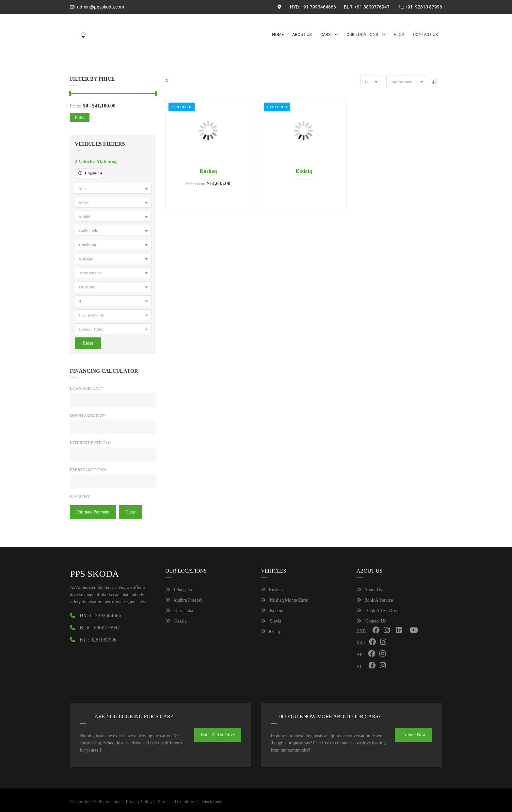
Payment (80, 497)
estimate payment (93, 512)
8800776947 (107, 628)
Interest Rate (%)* (90, 442)
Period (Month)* (88, 470)
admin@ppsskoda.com (101, 7)
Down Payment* (88, 415)
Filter (80, 117)
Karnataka (179, 611)
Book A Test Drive (378, 611)
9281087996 (104, 640)
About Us (369, 590)
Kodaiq (304, 171)
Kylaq (270, 632)
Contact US (372, 621)
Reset (88, 343)
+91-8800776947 (372, 7)
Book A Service (375, 600)
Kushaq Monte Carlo (285, 600)
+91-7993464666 (318, 7)
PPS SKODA (94, 574)
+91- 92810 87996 (424, 7)
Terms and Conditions (177, 802)
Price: (76, 106)
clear (130, 512)
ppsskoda (112, 802)
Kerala (176, 621)
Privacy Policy (139, 802)
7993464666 (108, 616)
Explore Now (414, 735)
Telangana (179, 590)
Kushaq (208, 171)
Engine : (90, 173)
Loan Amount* (87, 388)
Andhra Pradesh (184, 600)
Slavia (271, 621)
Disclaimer (211, 802)
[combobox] (113, 188)
